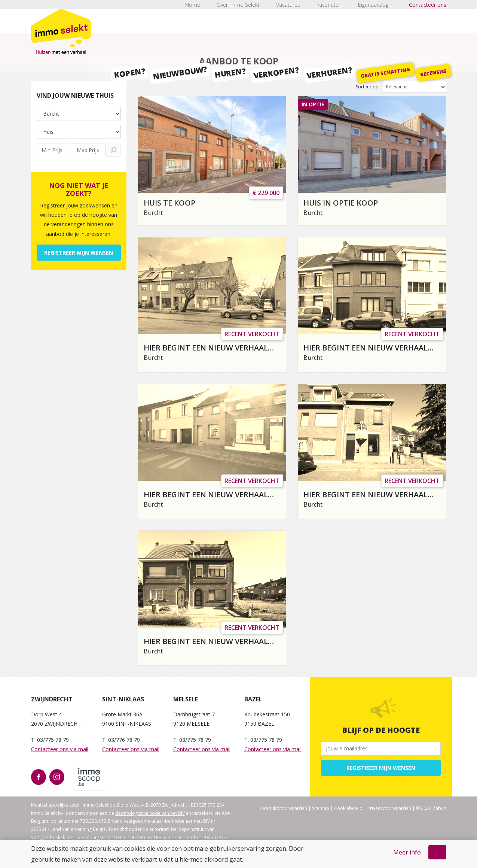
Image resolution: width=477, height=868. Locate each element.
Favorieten (329, 5)
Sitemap (321, 808)
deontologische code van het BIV (150, 813)
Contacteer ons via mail (60, 749)
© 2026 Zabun (431, 808)
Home (193, 5)
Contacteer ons (428, 5)
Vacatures (288, 5)
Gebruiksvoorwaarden (283, 808)
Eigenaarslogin (375, 5)
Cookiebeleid (348, 808)
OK (437, 852)
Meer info (407, 852)
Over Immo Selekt (238, 5)
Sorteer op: (368, 87)
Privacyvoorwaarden (389, 808)
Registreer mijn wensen (79, 253)
